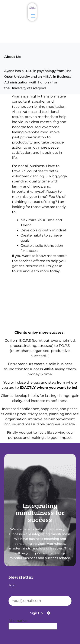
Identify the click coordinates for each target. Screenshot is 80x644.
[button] (33, 16)
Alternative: (18, 621)
